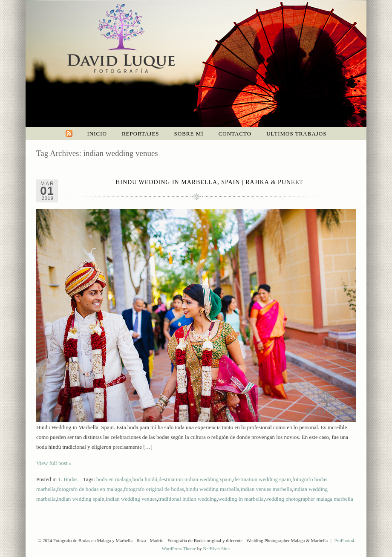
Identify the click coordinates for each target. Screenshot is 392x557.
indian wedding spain (81, 499)
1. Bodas (68, 479)
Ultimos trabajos (296, 134)
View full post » (54, 463)
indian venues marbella (267, 489)
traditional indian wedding (187, 499)
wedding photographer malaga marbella (309, 499)
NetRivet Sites (217, 548)
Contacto (235, 134)
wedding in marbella (241, 499)
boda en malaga (114, 479)
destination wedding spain (262, 479)
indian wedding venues (131, 499)
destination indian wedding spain (195, 479)
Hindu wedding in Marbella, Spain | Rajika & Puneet (209, 182)
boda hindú (145, 479)
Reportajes (141, 134)
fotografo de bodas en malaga (90, 489)
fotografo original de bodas (154, 489)
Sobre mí (189, 134)
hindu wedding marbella (212, 489)
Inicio (97, 134)
